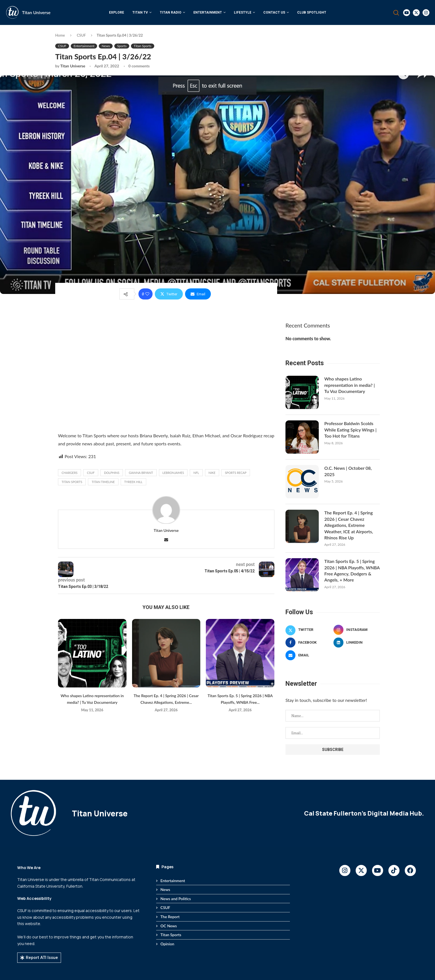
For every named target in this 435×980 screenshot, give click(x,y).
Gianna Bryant (141, 473)
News (165, 889)
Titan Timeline (103, 482)
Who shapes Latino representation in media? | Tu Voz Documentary (350, 385)
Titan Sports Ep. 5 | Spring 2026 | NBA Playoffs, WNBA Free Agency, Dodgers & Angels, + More (352, 570)
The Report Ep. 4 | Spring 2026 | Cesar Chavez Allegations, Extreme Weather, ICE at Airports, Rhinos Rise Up (349, 525)
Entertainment (208, 12)
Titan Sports (171, 935)
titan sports (72, 482)
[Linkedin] (357, 643)
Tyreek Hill (133, 482)
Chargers (69, 473)
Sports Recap (236, 473)
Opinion (167, 944)
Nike (212, 473)
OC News (169, 926)
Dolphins (112, 473)
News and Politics (176, 899)
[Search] (396, 13)
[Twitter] (416, 13)
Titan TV (140, 12)
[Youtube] (407, 13)
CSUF (81, 35)
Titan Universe (36, 12)
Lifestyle (243, 12)
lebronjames (173, 473)
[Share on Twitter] (169, 294)
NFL (196, 473)
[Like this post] (147, 294)
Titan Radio (171, 12)
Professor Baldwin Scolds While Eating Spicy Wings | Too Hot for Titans (350, 430)
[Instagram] (426, 13)
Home (60, 35)
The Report (170, 917)
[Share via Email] (198, 294)
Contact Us (274, 12)
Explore (117, 12)
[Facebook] (309, 643)
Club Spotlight (312, 12)
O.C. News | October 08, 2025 (348, 471)
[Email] (309, 655)
